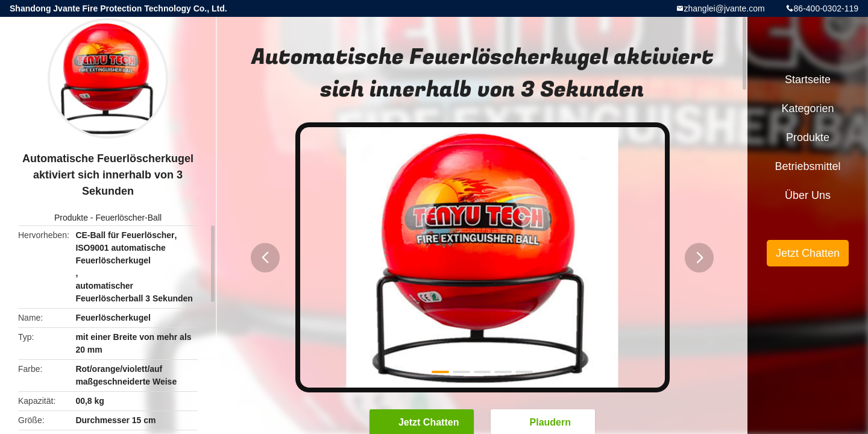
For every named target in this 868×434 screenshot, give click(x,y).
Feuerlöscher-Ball (128, 218)
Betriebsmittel (807, 166)
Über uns (808, 195)
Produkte (71, 218)
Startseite (808, 80)
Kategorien (807, 108)
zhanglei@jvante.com (725, 8)
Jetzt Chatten (808, 253)
